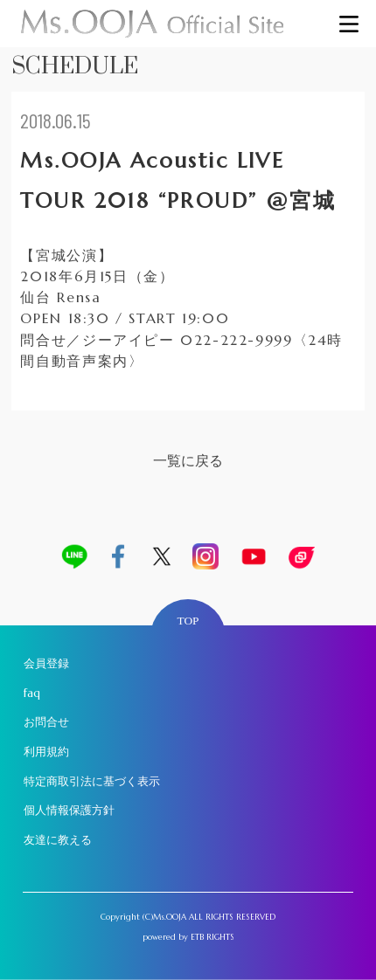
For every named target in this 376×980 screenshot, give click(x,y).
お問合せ (46, 722)
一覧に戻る (188, 461)
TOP (188, 621)
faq (32, 693)
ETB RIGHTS (212, 937)
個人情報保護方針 (69, 810)
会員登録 (46, 663)
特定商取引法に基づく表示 (92, 781)
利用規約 (46, 752)
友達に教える (58, 840)
